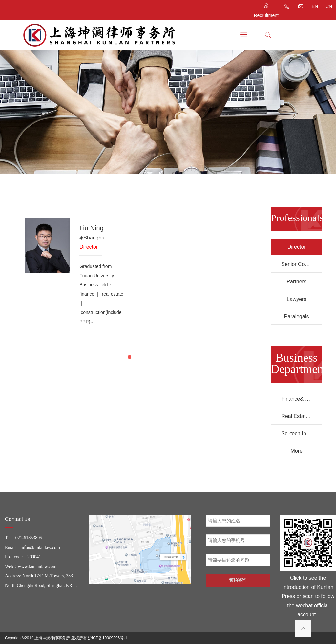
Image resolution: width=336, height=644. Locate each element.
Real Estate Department (302, 416)
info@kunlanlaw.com (40, 547)
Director (297, 247)
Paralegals (297, 316)
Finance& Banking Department (302, 399)
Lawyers (297, 299)
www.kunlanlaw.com (37, 566)
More (296, 451)
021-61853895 (29, 538)
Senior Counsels (300, 264)
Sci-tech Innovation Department (302, 434)
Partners (296, 282)
